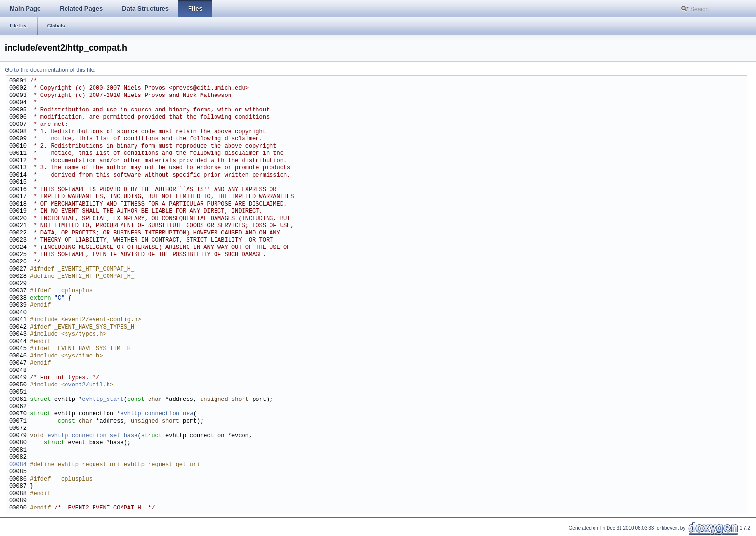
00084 (18, 465)
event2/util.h (87, 385)
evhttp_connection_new (156, 414)
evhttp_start (103, 400)
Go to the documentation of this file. (50, 70)
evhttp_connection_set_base (92, 436)
